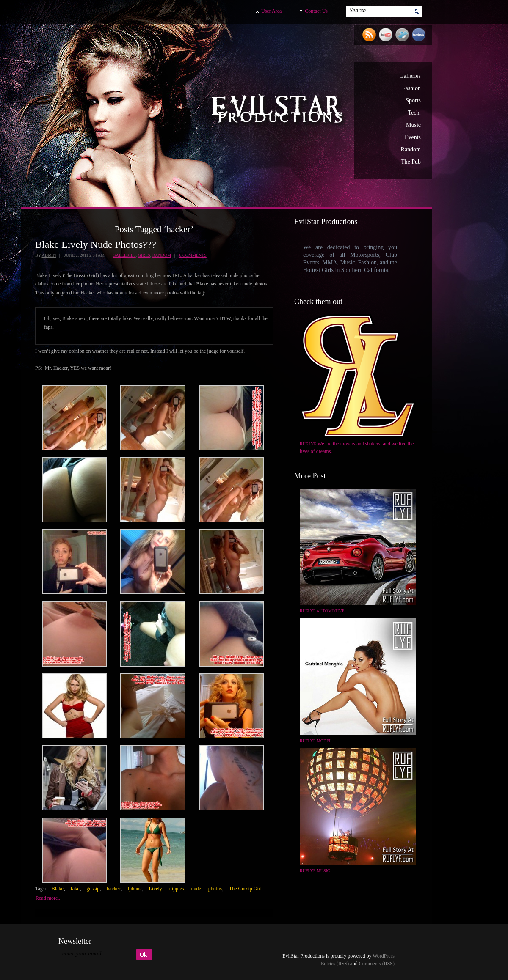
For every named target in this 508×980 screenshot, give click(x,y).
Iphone (134, 889)
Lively (155, 889)
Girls (144, 255)
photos (215, 889)
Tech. (414, 113)
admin (49, 255)
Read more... (48, 898)
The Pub (411, 162)
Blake (58, 889)
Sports (413, 100)
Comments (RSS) (377, 964)
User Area (271, 11)
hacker (113, 889)
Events (413, 137)
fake (75, 889)
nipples (177, 889)
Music (413, 125)
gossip (93, 889)
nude (196, 889)
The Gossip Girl (245, 889)
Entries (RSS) (335, 964)
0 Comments (193, 255)
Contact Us (316, 11)
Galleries (410, 76)
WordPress (384, 956)
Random (411, 150)
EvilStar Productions (279, 110)
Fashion (411, 88)
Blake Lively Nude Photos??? (96, 244)
